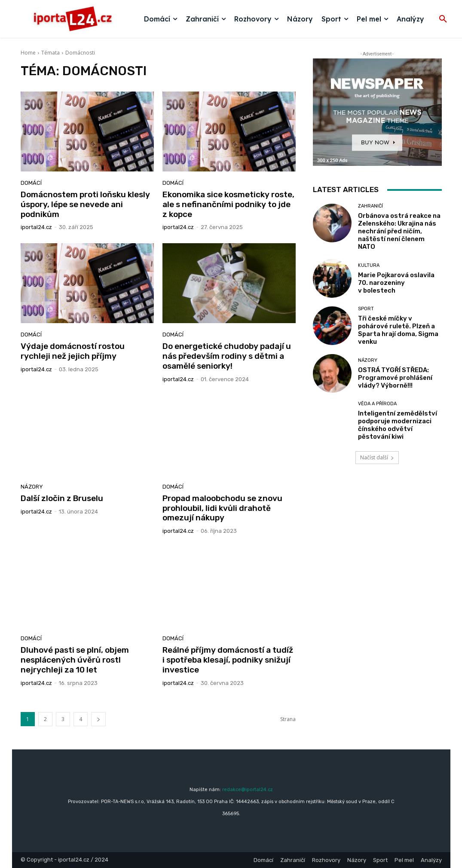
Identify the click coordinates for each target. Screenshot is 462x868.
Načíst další (377, 457)
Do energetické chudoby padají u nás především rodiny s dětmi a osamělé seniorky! (227, 356)
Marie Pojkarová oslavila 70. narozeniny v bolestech (396, 283)
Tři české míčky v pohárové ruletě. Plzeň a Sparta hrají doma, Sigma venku (398, 330)
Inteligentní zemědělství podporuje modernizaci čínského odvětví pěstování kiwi (398, 425)
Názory (32, 487)
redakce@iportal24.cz (248, 790)
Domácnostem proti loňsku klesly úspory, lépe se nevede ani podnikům (85, 204)
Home (28, 53)
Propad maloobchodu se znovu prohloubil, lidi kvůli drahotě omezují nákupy (222, 508)
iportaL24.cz (36, 227)
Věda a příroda (377, 404)
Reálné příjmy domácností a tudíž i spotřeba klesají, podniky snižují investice (228, 660)
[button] (443, 19)
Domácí (31, 183)
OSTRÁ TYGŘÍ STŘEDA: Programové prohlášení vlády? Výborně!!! (395, 378)
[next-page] (98, 719)
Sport (366, 309)
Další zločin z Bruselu (62, 498)
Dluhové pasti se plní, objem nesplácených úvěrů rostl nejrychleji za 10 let (75, 660)
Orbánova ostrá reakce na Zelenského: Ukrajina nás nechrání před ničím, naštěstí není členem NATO (399, 231)
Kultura (369, 265)
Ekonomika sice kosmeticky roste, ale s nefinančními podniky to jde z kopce (228, 204)
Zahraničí (370, 206)
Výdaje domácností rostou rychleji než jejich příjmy (73, 351)
